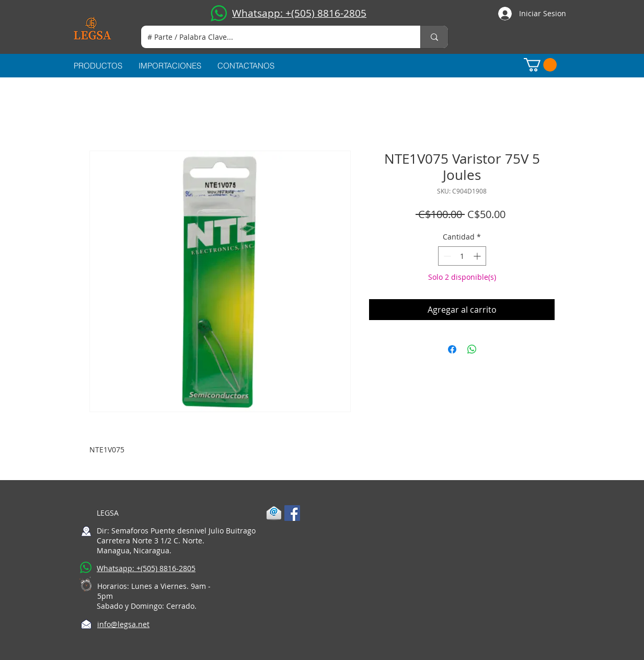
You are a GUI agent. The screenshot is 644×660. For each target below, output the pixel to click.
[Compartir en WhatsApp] (472, 349)
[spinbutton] (462, 256)
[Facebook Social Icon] (292, 513)
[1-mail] (274, 513)
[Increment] (478, 256)
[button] (540, 65)
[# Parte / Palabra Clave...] (273, 37)
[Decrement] (446, 256)
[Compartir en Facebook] (452, 349)
